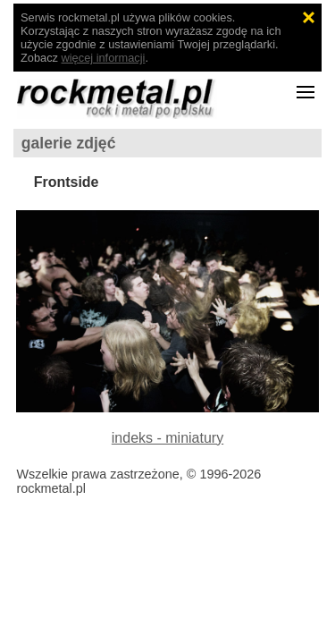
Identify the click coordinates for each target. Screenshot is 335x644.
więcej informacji (104, 58)
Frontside (67, 182)
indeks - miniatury (167, 438)
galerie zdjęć (69, 143)
